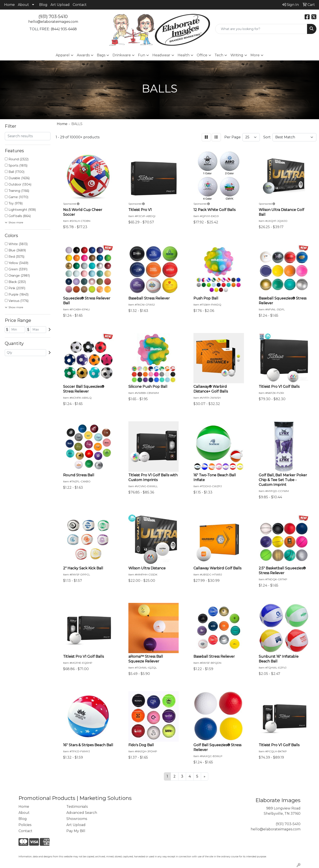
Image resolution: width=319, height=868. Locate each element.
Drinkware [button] (122, 55)
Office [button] (202, 55)
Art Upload (60, 5)
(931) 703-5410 (53, 17)
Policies (25, 825)
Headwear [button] (161, 55)
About (23, 5)
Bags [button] (101, 55)
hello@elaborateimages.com (53, 22)
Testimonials (77, 807)
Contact (80, 5)
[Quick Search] (261, 29)
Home (9, 5)
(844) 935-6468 (64, 29)
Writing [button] (237, 55)
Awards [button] (83, 55)
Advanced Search (82, 813)
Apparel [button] (63, 55)
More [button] (255, 55)
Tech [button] (219, 55)
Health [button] (184, 55)
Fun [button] (142, 55)
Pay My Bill (76, 831)
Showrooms (77, 819)
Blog (43, 5)
